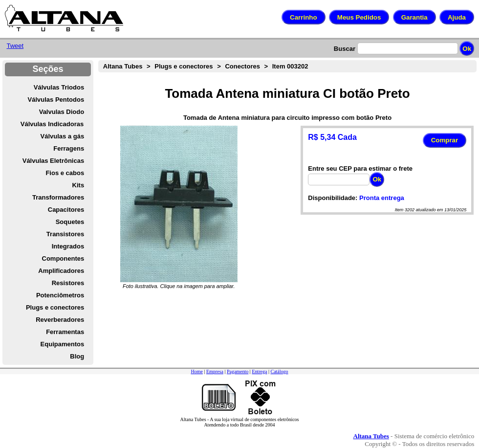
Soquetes (70, 222)
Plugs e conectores (55, 307)
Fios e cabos (65, 173)
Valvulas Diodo (62, 112)
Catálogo (279, 371)
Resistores (68, 283)
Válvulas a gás (63, 136)
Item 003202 (290, 66)
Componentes (63, 258)
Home (196, 371)
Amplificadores (61, 271)
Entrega (259, 371)
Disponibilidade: (333, 198)
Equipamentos (63, 344)
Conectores (242, 66)
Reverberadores (60, 320)
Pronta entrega (382, 198)
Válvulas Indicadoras (52, 124)
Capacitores (66, 210)
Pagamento (238, 371)
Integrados (68, 246)
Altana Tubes (123, 66)
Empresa (215, 371)
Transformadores (58, 197)
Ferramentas (65, 332)
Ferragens (69, 148)
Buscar (345, 49)
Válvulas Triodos (59, 87)
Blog (77, 356)
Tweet (15, 46)
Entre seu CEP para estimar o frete (360, 168)
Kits (78, 185)
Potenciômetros (60, 295)
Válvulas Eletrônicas (53, 161)
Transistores (65, 234)
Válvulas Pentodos (56, 100)
